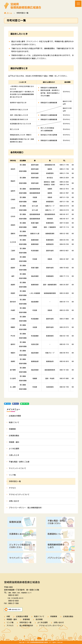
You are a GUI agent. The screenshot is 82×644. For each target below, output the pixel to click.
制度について (14, 422)
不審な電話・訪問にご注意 (19, 462)
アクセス (12, 488)
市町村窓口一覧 (15, 481)
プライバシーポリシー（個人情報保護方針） (26, 508)
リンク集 (12, 475)
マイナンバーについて (17, 468)
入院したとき (14, 455)
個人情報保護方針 (26, 626)
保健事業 (12, 429)
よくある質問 (14, 449)
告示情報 (39, 619)
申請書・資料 (14, 442)
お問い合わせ (14, 501)
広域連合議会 (14, 436)
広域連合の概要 (15, 416)
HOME (8, 616)
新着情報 (26, 619)
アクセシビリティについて (19, 495)
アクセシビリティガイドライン (51, 626)
